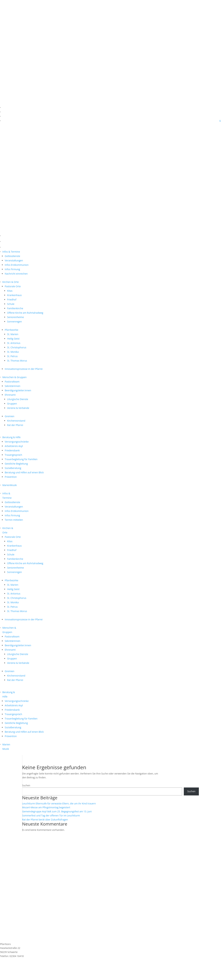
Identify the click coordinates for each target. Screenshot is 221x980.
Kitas (10, 291)
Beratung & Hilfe (11, 437)
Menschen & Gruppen (14, 377)
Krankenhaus (14, 295)
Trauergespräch (13, 455)
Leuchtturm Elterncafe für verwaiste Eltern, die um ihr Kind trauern (59, 803)
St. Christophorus (17, 347)
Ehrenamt (10, 395)
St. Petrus (12, 356)
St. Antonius (14, 343)
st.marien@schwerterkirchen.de (18, 960)
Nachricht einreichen (16, 274)
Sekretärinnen (13, 386)
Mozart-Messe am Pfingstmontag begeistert (46, 807)
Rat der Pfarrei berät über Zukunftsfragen (45, 820)
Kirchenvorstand (16, 421)
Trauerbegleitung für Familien (21, 459)
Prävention (11, 477)
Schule (11, 304)
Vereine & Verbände (18, 408)
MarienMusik (10, 485)
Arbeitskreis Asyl (14, 446)
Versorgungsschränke (17, 442)
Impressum (6, 970)
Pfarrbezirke (11, 330)
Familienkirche (15, 308)
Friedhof (12, 300)
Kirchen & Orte (11, 282)
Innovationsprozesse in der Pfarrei (24, 369)
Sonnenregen (14, 322)
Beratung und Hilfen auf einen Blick (24, 472)
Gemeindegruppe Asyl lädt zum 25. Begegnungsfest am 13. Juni (57, 811)
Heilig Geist (13, 339)
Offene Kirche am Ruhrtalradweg (25, 313)
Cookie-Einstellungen (12, 978)
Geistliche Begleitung (16, 464)
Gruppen (12, 404)
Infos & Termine (11, 252)
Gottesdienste (12, 256)
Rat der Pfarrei (15, 425)
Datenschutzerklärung (12, 974)
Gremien (10, 416)
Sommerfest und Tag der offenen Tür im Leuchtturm (51, 815)
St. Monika (13, 352)
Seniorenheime (15, 317)
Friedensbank (12, 450)
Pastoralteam (12, 382)
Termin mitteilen (14, 520)
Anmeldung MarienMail (22, 965)
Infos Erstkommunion (17, 265)
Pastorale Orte (13, 286)
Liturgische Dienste (18, 399)
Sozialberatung (13, 468)
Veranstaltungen (14, 260)
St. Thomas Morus (17, 361)
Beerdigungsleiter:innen (18, 390)
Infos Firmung (12, 269)
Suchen (26, 785)
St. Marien (13, 334)
